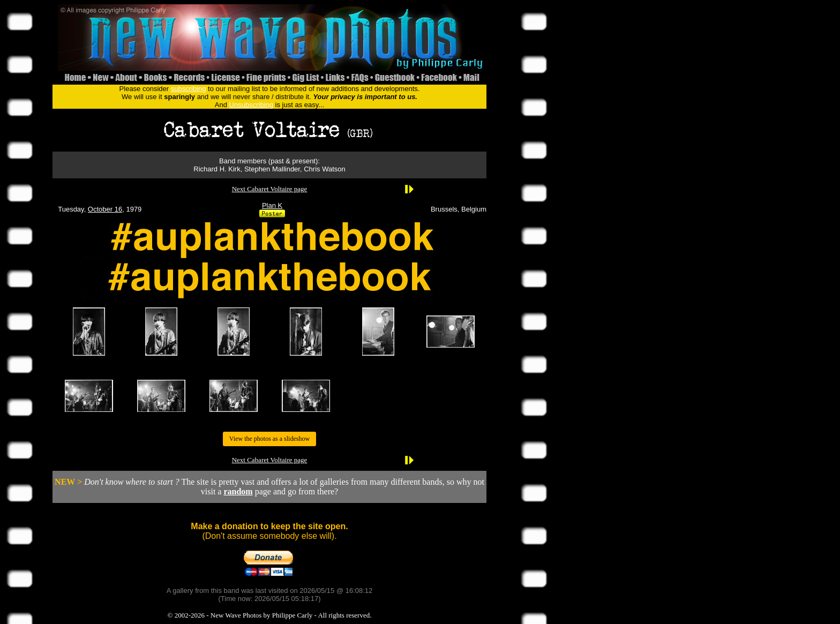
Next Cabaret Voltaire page (270, 189)
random (238, 491)
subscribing (189, 89)
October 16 (105, 209)
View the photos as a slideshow (269, 439)
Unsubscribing (251, 105)
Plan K (272, 205)
